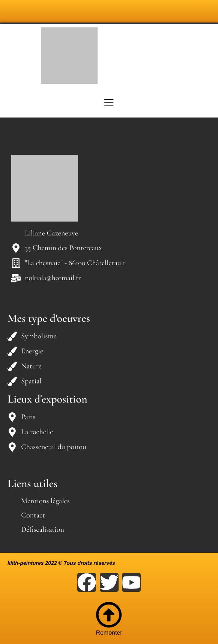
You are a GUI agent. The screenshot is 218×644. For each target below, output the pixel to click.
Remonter (109, 619)
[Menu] (109, 103)
